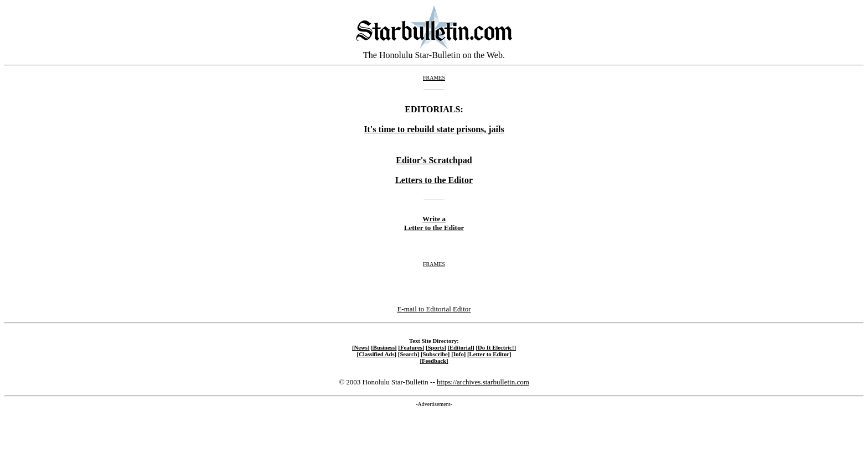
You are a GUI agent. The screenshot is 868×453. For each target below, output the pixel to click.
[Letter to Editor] (489, 354)
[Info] (458, 354)
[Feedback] (434, 361)
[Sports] (436, 347)
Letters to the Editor (434, 180)
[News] (361, 347)
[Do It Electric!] (496, 347)
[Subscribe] (435, 354)
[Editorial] (461, 347)
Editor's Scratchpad (434, 160)
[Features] (411, 347)
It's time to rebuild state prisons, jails (434, 129)
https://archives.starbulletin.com (483, 382)
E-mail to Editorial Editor (434, 309)
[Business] (384, 347)
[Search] (409, 354)
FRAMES (434, 78)
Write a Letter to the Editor (434, 223)
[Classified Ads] (376, 354)
